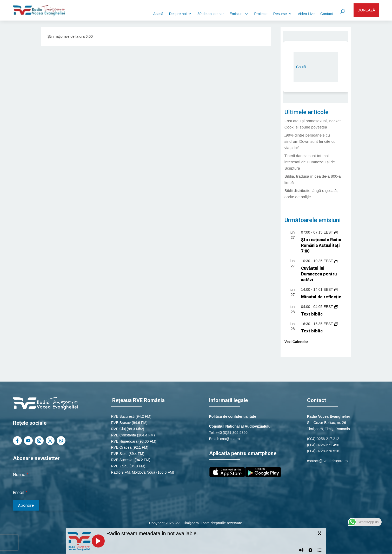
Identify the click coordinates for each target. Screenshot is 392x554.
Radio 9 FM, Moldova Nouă (133, 472)
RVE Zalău (120, 466)
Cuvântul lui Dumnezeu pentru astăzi (319, 274)
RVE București (123, 416)
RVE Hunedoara (124, 441)
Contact (327, 14)
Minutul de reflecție (321, 297)
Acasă (158, 14)
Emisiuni (237, 14)
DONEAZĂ (366, 10)
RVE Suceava (122, 460)
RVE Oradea (121, 447)
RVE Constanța (123, 435)
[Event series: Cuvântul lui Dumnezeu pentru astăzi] (336, 261)
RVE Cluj (118, 429)
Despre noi (178, 14)
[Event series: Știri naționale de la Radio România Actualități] (336, 232)
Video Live (306, 14)
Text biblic (312, 314)
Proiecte (261, 14)
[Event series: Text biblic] (336, 307)
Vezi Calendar (296, 342)
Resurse (280, 14)
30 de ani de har (211, 14)
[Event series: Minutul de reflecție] (336, 289)
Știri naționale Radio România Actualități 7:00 (321, 245)
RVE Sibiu (119, 454)
